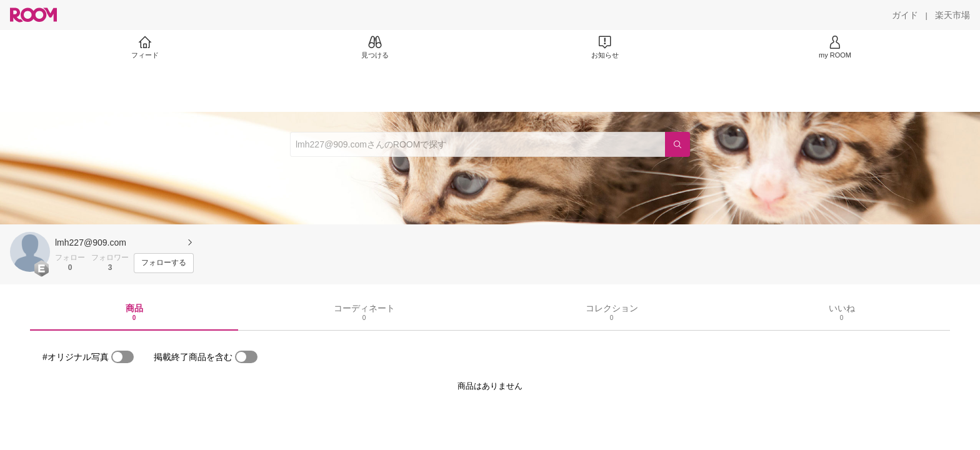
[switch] (122, 357)
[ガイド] (905, 15)
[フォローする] (164, 263)
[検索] (677, 144)
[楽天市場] (952, 15)
